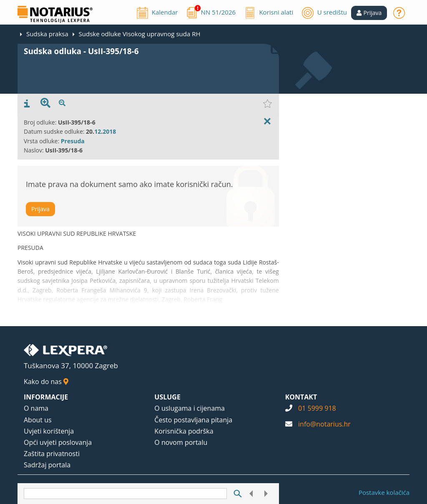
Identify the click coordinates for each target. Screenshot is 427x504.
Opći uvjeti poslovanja (58, 442)
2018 (109, 131)
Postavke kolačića (384, 492)
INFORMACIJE (46, 397)
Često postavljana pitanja (193, 420)
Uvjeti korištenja (49, 431)
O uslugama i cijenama (190, 408)
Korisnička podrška (184, 431)
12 (98, 131)
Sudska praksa (47, 34)
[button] (369, 13)
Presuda (73, 141)
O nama (36, 408)
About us (38, 420)
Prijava (40, 209)
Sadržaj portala (47, 465)
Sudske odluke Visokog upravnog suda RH (140, 34)
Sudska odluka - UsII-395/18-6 (81, 51)
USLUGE (167, 397)
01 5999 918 (317, 408)
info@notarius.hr (324, 424)
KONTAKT (301, 397)
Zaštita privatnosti (52, 454)
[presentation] (27, 104)
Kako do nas (46, 382)
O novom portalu (181, 442)
